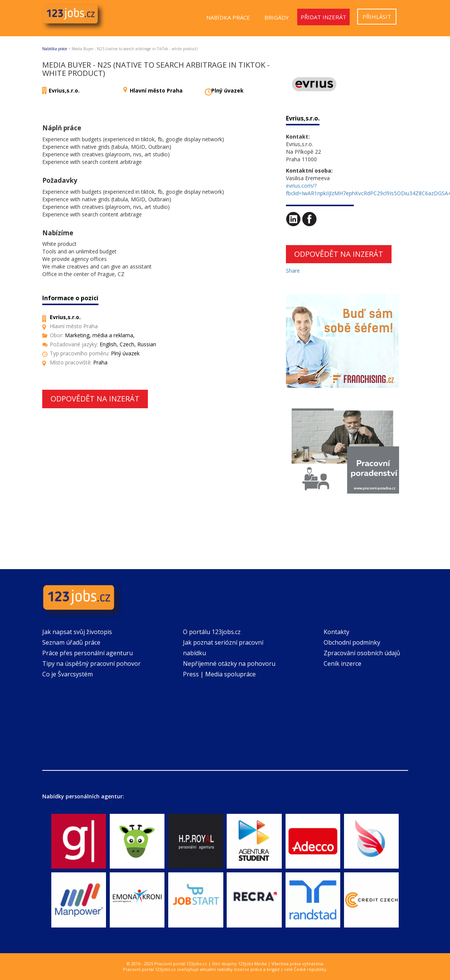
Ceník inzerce (342, 664)
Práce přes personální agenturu (88, 653)
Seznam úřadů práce (71, 642)
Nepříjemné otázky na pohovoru (229, 664)
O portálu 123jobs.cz (212, 632)
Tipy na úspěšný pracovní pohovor (91, 664)
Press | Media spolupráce (219, 674)
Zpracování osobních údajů (362, 653)
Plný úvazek (227, 90)
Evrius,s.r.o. (64, 90)
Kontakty (336, 632)
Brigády (277, 17)
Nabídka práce (228, 17)
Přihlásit (377, 17)
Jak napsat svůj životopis (77, 632)
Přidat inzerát (323, 17)
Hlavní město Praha (156, 90)
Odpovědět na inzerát (95, 399)
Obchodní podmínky (352, 642)
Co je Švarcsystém (68, 674)
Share (293, 271)
